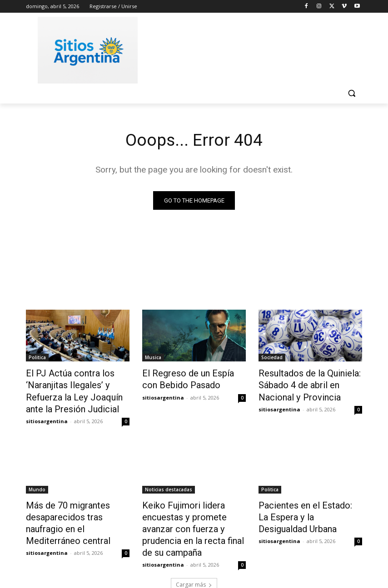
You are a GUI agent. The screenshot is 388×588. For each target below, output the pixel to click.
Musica (153, 358)
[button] (351, 93)
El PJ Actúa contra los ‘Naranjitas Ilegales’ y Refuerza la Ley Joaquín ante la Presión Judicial (75, 388)
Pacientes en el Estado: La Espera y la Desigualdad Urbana (303, 508)
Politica (37, 358)
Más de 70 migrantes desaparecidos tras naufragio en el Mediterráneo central (77, 508)
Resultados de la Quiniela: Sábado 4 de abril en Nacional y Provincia (309, 383)
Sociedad (272, 358)
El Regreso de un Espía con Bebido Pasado (188, 378)
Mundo (37, 483)
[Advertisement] (256, 49)
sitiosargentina (47, 414)
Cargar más (194, 559)
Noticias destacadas (169, 483)
